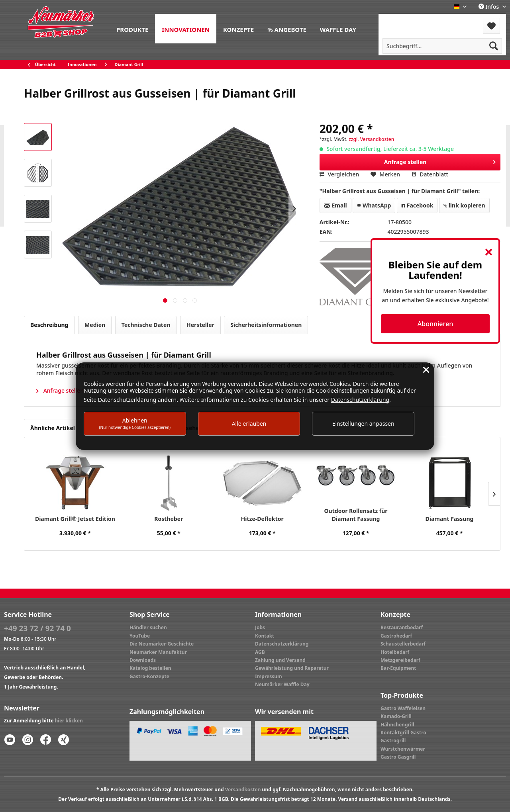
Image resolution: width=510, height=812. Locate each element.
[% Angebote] (287, 29)
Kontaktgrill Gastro (403, 733)
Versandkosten (243, 789)
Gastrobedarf (396, 636)
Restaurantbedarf (402, 627)
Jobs (260, 627)
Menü (400, 21)
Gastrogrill (393, 741)
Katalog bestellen (150, 668)
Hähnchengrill (397, 725)
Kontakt (265, 636)
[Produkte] (132, 29)
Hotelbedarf (395, 652)
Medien (95, 325)
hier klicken (69, 721)
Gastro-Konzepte (149, 676)
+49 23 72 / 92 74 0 (37, 628)
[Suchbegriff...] (442, 46)
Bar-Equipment (398, 668)
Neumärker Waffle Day (282, 684)
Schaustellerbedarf (403, 644)
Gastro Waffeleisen (403, 708)
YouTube (140, 636)
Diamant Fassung (450, 519)
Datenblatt (430, 174)
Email (335, 205)
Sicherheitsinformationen (266, 325)
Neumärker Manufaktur (158, 652)
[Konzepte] (238, 29)
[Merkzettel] (491, 26)
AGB (260, 652)
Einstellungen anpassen (363, 424)
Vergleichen (339, 174)
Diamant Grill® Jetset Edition (75, 519)
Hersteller (200, 325)
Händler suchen (148, 627)
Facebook (417, 205)
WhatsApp (374, 205)
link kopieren (464, 205)
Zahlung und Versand (280, 660)
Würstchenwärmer (403, 749)
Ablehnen (135, 423)
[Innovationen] (186, 29)
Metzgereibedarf (400, 660)
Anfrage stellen (440, 161)
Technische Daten (146, 325)
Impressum (269, 676)
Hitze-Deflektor (262, 519)
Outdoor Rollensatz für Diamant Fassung (356, 515)
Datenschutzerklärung (282, 644)
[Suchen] (494, 46)
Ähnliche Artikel (53, 428)
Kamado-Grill (396, 716)
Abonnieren (435, 324)
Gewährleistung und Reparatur (292, 668)
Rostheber (169, 519)
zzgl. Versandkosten (371, 139)
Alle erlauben (249, 424)
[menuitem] (132, 29)
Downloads (143, 660)
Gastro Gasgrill (398, 757)
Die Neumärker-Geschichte (162, 644)
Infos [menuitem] (489, 7)
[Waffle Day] (338, 29)
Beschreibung (49, 325)
